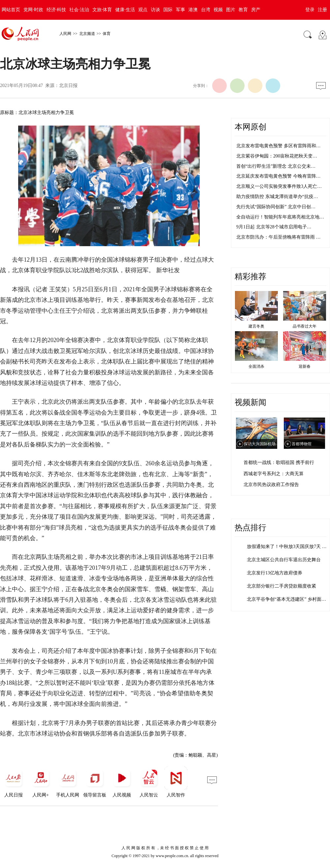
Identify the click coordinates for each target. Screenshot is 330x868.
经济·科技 (56, 10)
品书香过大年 (305, 326)
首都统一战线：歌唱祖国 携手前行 (279, 463)
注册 (322, 10)
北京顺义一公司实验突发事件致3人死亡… (279, 186)
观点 (143, 10)
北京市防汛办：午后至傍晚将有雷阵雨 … (279, 237)
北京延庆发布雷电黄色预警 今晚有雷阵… (279, 176)
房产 (256, 10)
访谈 (155, 10)
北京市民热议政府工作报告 (271, 485)
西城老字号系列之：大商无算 (274, 474)
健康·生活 (125, 10)
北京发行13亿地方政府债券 (275, 573)
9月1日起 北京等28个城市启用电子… (274, 227)
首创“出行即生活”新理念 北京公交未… (276, 166)
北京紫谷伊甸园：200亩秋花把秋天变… (277, 156)
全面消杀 (256, 366)
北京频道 (87, 34)
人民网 (65, 34)
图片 (231, 10)
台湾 (206, 10)
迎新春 (305, 366)
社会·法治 (79, 10)
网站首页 (11, 10)
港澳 (193, 10)
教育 (243, 10)
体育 (107, 34)
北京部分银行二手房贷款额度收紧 (281, 586)
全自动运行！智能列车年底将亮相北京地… (280, 217)
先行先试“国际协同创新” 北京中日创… (276, 207)
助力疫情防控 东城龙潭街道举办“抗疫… (277, 197)
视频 (218, 10)
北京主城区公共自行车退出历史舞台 (284, 560)
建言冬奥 (256, 326)
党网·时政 (33, 10)
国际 (168, 10)
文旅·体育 (102, 10)
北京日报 (68, 86)
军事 (181, 10)
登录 (310, 10)
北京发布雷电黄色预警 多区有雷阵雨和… (279, 146)
